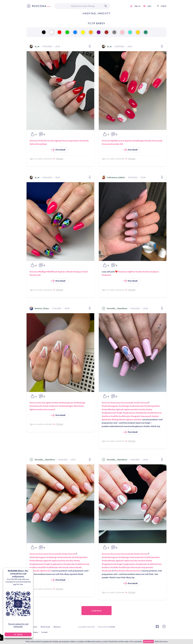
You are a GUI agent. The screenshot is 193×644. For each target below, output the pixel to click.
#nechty (51, 141)
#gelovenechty (36, 409)
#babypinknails (119, 419)
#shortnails (79, 406)
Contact (44, 632)
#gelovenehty (52, 403)
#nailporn (154, 272)
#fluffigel (42, 272)
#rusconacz (116, 403)
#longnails (135, 416)
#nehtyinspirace (66, 403)
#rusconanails (127, 403)
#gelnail (59, 141)
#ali (121, 144)
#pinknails (107, 419)
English (164, 6)
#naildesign (139, 141)
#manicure (123, 272)
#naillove (106, 416)
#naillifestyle (124, 416)
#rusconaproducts (71, 141)
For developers (32, 632)
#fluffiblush (52, 272)
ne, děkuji (14, 634)
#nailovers (54, 406)
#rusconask (157, 141)
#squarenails (147, 567)
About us (57, 627)
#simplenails (141, 413)
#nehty (149, 409)
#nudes (139, 272)
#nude (46, 406)
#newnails (84, 141)
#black (69, 272)
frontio (112, 627)
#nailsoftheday (109, 409)
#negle (119, 413)
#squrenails (146, 416)
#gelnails (120, 409)
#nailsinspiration (152, 406)
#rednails (43, 141)
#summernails (36, 406)
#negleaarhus (129, 413)
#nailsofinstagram (110, 406)
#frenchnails (119, 571)
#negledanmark (109, 413)
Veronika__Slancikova (117, 308)
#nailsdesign (80, 403)
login (149, 6)
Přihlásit (59, 159)
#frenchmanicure (133, 571)
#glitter (131, 272)
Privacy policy (32, 627)
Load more (97, 611)
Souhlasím (148, 642)
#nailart (155, 416)
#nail (85, 272)
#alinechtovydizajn (38, 144)
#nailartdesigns (66, 406)
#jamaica (129, 141)
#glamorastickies (134, 419)
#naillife (114, 416)
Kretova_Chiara (42, 308)
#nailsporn (78, 272)
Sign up (137, 6)
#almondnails (75, 567)
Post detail (59, 150)
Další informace (161, 642)
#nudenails (35, 571)
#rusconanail (49, 409)
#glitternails (46, 571)
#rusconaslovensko (111, 144)
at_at (37, 46)
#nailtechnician (155, 413)
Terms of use (45, 627)
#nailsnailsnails (137, 406)
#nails (137, 403)
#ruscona (34, 141)
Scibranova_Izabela (116, 177)
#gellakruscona (117, 141)
